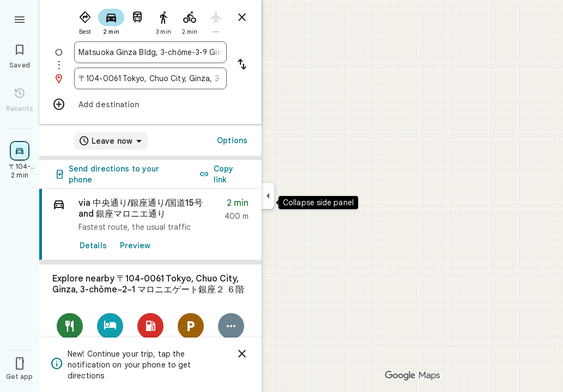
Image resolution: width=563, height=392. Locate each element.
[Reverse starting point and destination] (242, 65)
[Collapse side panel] (268, 196)
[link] (150, 225)
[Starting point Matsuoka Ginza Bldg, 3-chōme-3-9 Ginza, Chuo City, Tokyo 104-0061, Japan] (150, 52)
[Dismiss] (242, 354)
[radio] (85, 21)
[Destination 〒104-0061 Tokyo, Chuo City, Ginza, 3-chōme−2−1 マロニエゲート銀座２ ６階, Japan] (150, 78)
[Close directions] (242, 17)
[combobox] (150, 52)
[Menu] (20, 19)
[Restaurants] (70, 333)
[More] (231, 333)
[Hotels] (110, 333)
